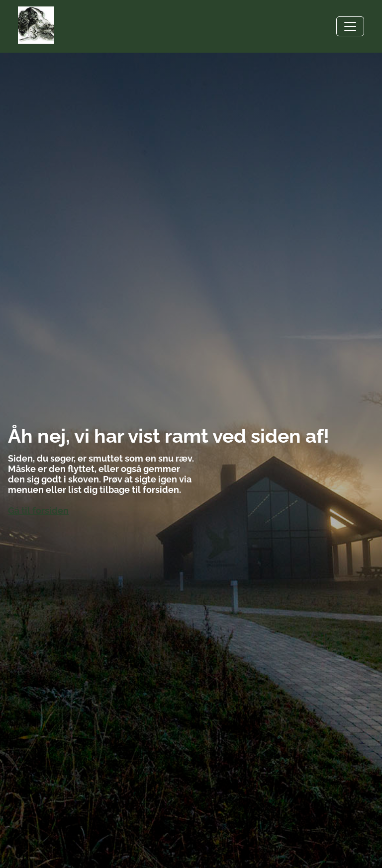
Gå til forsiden (38, 511)
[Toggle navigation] (350, 26)
